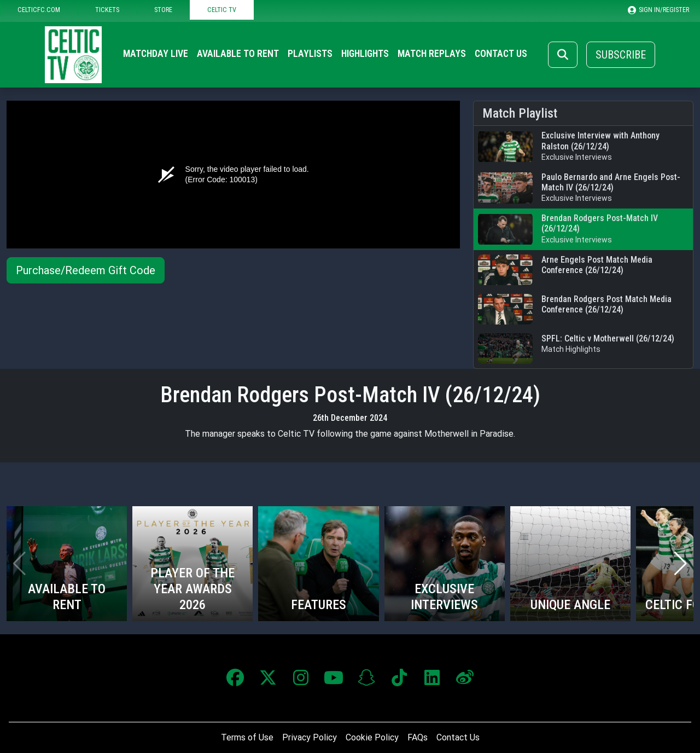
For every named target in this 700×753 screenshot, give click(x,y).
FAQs (418, 737)
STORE (163, 10)
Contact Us (501, 54)
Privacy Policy (310, 737)
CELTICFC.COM (39, 10)
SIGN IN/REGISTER (658, 10)
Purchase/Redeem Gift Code (86, 270)
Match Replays (432, 54)
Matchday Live (156, 54)
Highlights (365, 54)
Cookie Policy (372, 737)
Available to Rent (238, 54)
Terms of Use (247, 737)
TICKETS (107, 10)
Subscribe (621, 55)
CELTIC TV (222, 10)
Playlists (310, 54)
